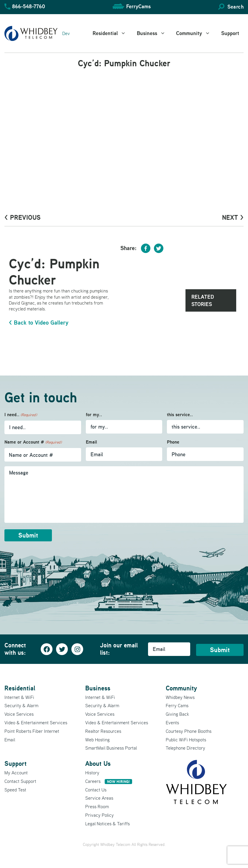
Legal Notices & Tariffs (107, 823)
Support (230, 33)
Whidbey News (180, 697)
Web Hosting (97, 739)
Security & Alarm (21, 705)
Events (172, 722)
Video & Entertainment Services (36, 722)
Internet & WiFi (19, 697)
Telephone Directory (185, 748)
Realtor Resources (103, 731)
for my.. (94, 415)
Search (235, 7)
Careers (109, 781)
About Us (98, 763)
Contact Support (20, 781)
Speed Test (15, 789)
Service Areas (99, 798)
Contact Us (96, 789)
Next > (233, 217)
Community (196, 33)
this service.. (180, 415)
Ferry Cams (177, 705)
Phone (173, 442)
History (92, 773)
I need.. (21, 415)
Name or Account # (33, 442)
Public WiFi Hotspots (186, 739)
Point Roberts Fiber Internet (32, 731)
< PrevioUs (23, 217)
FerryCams (138, 6)
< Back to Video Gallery (39, 323)
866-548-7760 (29, 6)
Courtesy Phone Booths (189, 731)
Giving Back (177, 714)
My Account (16, 773)
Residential (112, 33)
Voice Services (19, 714)
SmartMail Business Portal (111, 748)
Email (91, 442)
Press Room (97, 806)
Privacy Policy (100, 815)
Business (154, 33)
